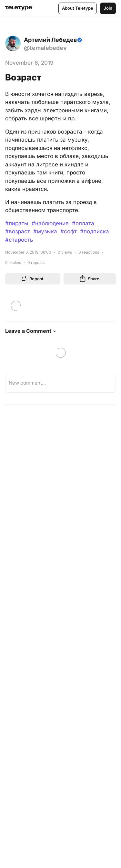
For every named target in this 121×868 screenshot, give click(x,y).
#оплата (83, 223)
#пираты (17, 223)
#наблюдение (50, 223)
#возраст (18, 231)
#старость (19, 240)
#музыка (45, 231)
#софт (69, 231)
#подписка (95, 231)
